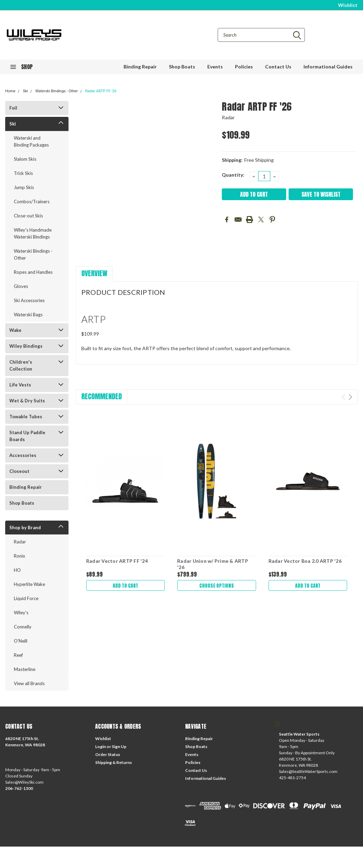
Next (350, 397)
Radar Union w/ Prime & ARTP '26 (213, 564)
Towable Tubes (26, 417)
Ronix (20, 556)
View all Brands (29, 683)
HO (17, 570)
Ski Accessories (29, 300)
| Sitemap (71, 807)
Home (10, 91)
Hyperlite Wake (29, 584)
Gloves (21, 286)
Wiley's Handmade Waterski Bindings (33, 233)
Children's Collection (21, 365)
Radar (20, 542)
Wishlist (348, 5)
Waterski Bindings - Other (57, 91)
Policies (244, 67)
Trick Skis (23, 173)
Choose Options (216, 585)
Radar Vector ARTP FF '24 (117, 561)
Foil (13, 108)
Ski (25, 91)
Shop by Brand (25, 528)
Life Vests (20, 385)
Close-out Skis (28, 216)
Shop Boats (182, 67)
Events (215, 67)
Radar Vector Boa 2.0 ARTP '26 (305, 561)
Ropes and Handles (33, 272)
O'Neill (21, 641)
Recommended (102, 396)
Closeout (19, 471)
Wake (15, 330)
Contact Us (278, 67)
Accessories (23, 455)
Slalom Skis (25, 159)
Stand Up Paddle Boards (27, 436)
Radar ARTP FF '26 (101, 91)
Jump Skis (24, 187)
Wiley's (21, 613)
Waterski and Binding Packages (31, 141)
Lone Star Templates (100, 819)
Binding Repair (140, 67)
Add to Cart (126, 585)
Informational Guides (328, 67)
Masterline (25, 669)
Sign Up (119, 746)
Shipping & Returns (114, 762)
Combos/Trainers (32, 202)
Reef (18, 655)
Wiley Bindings (26, 346)
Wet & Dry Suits (27, 401)
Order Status (108, 754)
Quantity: (233, 175)
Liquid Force (26, 598)
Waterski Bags (28, 315)
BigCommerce (44, 819)
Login (101, 746)
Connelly (23, 627)
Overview (94, 273)
